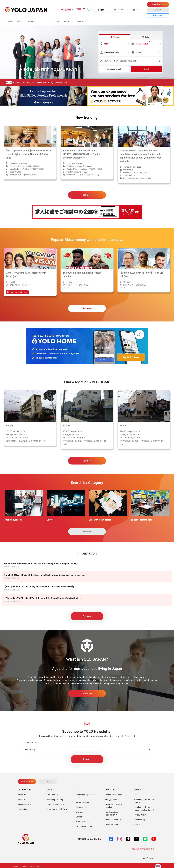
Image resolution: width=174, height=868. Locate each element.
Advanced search (114, 69)
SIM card (80, 812)
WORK (32, 21)
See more (87, 195)
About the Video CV (113, 820)
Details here (87, 693)
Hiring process (111, 800)
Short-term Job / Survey (57, 809)
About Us (22, 795)
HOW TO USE (63, 21)
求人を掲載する (67, 10)
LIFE (46, 21)
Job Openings (53, 795)
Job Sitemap (149, 858)
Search (146, 69)
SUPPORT (82, 21)
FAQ (136, 795)
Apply (101, 10)
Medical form (82, 822)
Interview (119, 10)
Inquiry (137, 825)
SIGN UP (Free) (158, 4)
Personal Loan (82, 807)
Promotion (22, 809)
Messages (158, 15)
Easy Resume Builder (56, 804)
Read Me (22, 800)
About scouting (111, 825)
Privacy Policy (140, 815)
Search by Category (55, 800)
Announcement (24, 804)
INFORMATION (14, 21)
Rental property (82, 802)
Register (87, 759)
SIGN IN (158, 10)
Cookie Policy (140, 820)
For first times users (113, 795)
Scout (136, 10)
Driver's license (82, 817)
